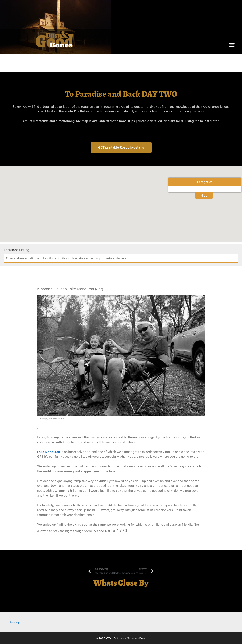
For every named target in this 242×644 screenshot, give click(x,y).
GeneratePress (137, 638)
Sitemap (14, 622)
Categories (205, 182)
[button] (232, 45)
